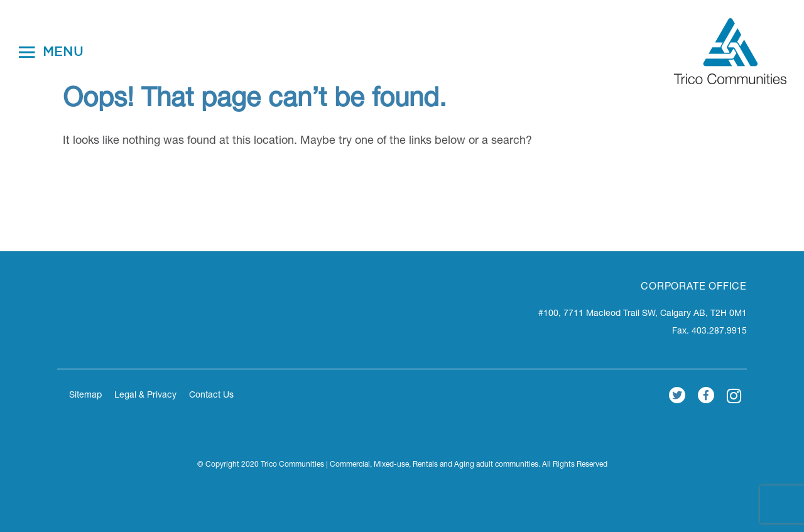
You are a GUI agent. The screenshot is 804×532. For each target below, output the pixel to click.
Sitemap (85, 396)
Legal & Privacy (145, 396)
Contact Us (211, 396)
